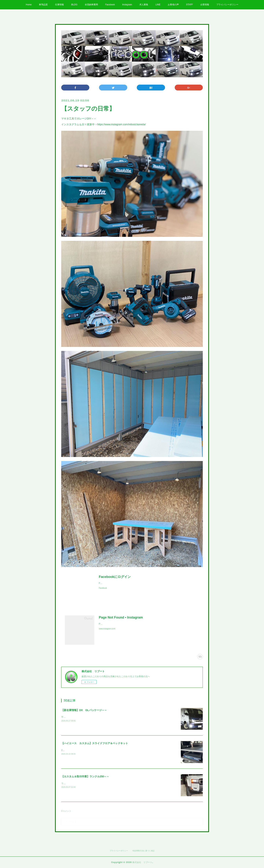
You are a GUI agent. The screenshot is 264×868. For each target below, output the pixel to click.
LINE (158, 5)
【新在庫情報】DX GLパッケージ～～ (84, 710)
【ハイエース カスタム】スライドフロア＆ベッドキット (95, 743)
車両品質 (43, 5)
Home (29, 5)
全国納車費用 (91, 5)
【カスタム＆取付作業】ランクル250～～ (85, 776)
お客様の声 (173, 5)
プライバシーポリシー (227, 5)
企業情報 (205, 5)
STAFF (189, 5)
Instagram (127, 5)
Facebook (110, 5)
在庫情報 (59, 5)
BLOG (74, 5)
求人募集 (144, 5)
